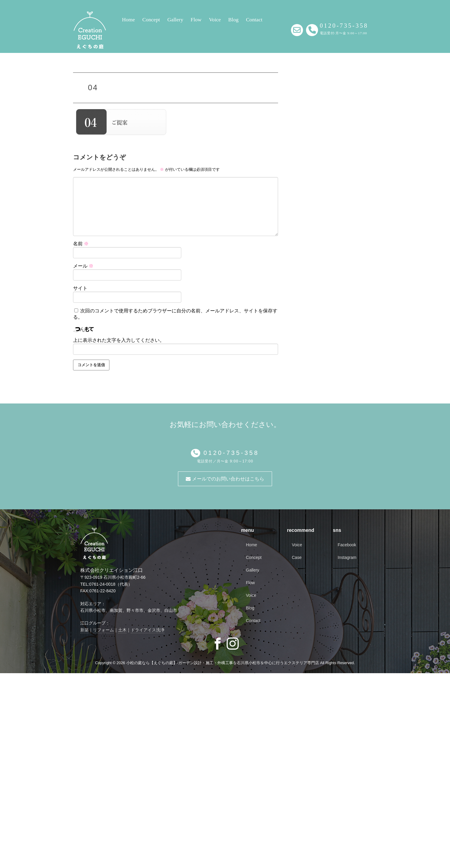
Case (297, 557)
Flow (196, 20)
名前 (81, 244)
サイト (80, 288)
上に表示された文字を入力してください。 (119, 340)
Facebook (347, 545)
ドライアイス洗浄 (148, 630)
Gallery (175, 20)
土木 (122, 630)
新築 (84, 630)
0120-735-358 (230, 453)
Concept (151, 20)
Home (129, 20)
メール (83, 266)
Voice (215, 20)
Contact (254, 20)
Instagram (347, 557)
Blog (233, 20)
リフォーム (103, 630)
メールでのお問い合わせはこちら (225, 479)
